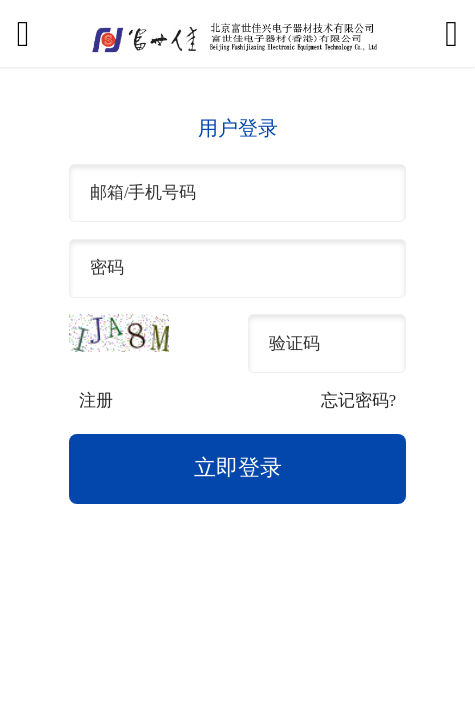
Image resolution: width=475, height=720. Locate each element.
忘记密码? (358, 400)
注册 (96, 400)
